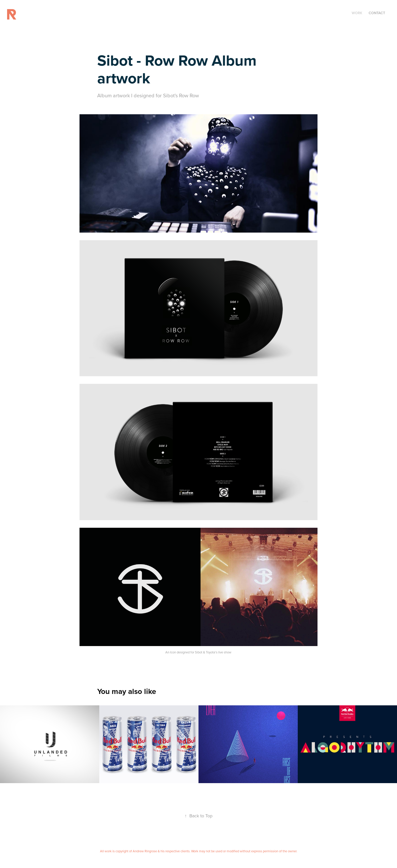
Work (357, 13)
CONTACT (377, 13)
